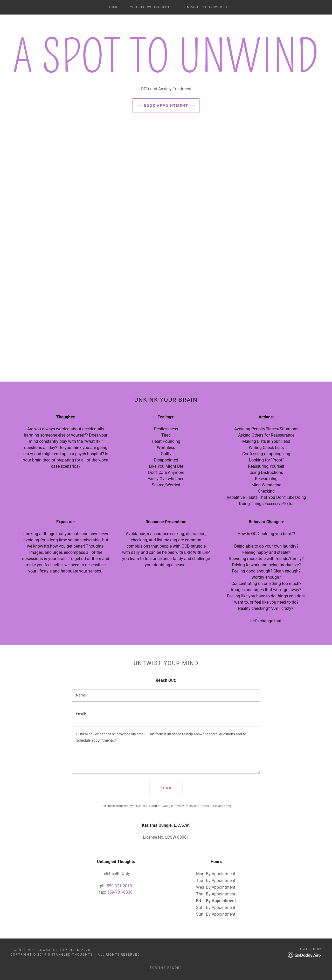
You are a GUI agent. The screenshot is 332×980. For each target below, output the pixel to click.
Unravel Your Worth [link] (206, 7)
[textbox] (166, 695)
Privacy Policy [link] (183, 806)
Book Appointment (166, 106)
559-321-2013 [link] (119, 886)
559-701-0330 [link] (120, 892)
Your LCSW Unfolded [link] (151, 7)
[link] (305, 955)
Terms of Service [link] (212, 806)
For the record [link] (166, 968)
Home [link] (113, 7)
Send (166, 788)
